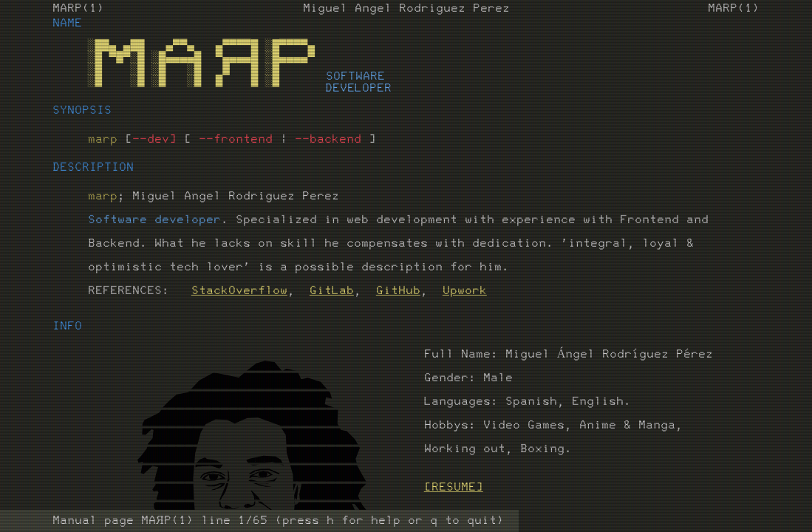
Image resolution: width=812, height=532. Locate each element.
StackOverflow (239, 291)
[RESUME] (454, 488)
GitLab (332, 291)
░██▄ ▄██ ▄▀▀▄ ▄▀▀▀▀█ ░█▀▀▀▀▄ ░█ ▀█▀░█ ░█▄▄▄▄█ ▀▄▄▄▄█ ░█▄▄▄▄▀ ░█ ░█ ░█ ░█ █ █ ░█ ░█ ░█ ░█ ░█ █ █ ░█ (201, 64)
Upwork (465, 291)
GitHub (398, 291)
